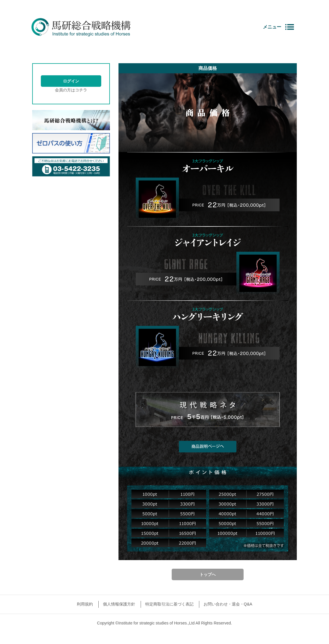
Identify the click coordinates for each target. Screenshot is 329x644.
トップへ (208, 574)
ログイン (71, 81)
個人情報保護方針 (119, 604)
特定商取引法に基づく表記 (169, 604)
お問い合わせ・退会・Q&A (228, 604)
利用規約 (85, 604)
